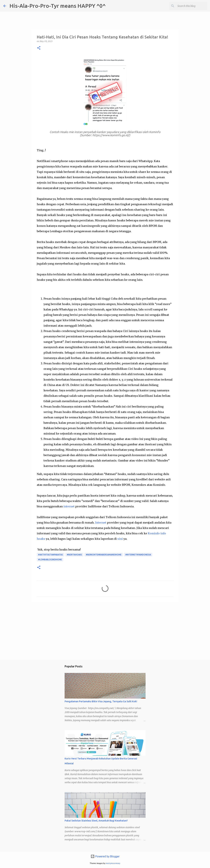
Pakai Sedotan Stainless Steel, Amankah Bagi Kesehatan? (96, 821)
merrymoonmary (113, 863)
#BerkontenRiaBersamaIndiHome (104, 555)
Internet (101, 523)
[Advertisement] (105, 631)
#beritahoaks (74, 555)
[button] (39, 48)
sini (120, 539)
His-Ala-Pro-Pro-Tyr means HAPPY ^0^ (58, 6)
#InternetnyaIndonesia (138, 555)
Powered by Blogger (105, 856)
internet (69, 506)
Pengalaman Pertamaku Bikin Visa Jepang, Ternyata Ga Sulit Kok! (101, 701)
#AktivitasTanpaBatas (51, 555)
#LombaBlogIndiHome (50, 560)
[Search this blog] (190, 6)
